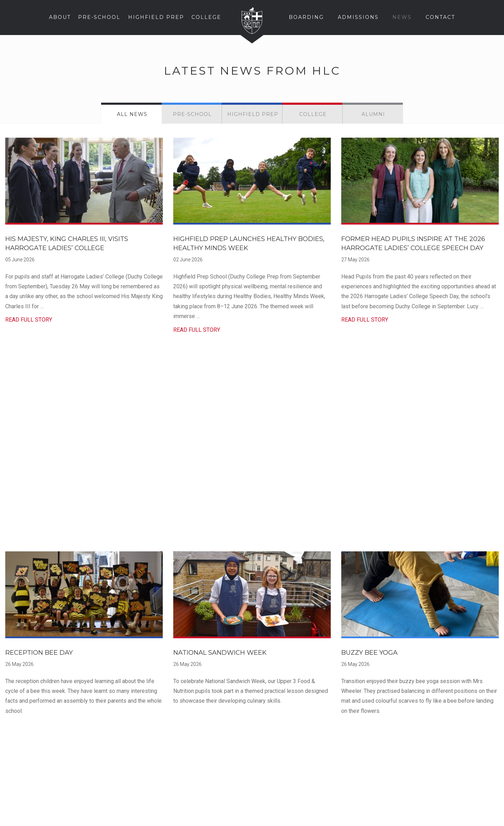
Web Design (425, 816)
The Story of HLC (391, 708)
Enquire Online (280, 708)
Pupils (392, 767)
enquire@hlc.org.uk (218, 776)
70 (281, 549)
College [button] (206, 17)
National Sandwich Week (220, 459)
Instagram (206, 790)
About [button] (60, 17)
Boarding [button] (306, 17)
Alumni (393, 776)
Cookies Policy (86, 816)
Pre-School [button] (99, 17)
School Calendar (404, 787)
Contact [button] (440, 17)
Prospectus (54, 708)
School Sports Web (350, 787)
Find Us (156, 708)
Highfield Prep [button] (156, 17)
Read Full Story (29, 320)
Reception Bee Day (39, 459)
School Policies (151, 816)
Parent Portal (343, 767)
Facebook (193, 790)
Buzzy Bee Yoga (369, 459)
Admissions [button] (358, 17)
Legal (57, 816)
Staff (333, 776)
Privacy (118, 816)
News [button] (402, 17)
